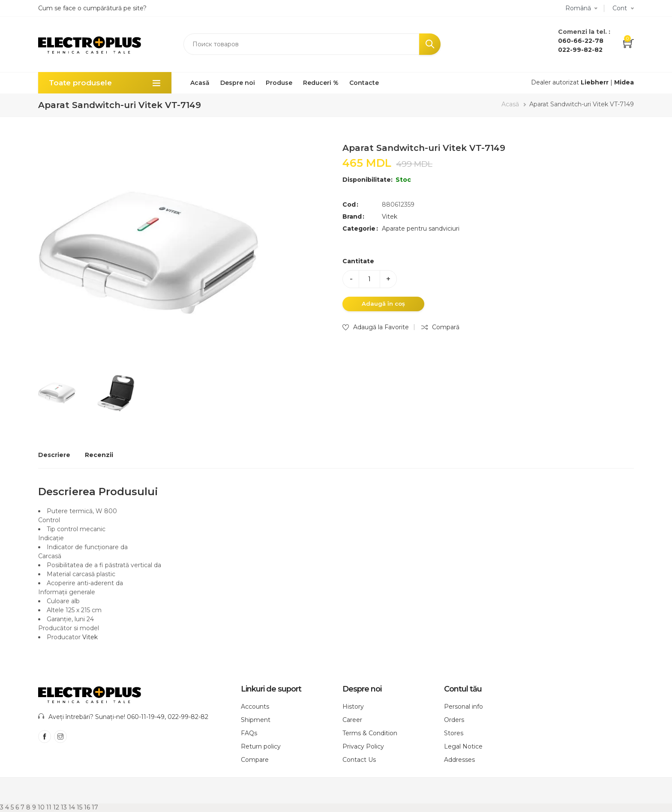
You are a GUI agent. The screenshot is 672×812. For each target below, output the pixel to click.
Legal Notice (463, 746)
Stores (454, 733)
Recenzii (99, 455)
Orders (454, 720)
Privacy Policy (363, 746)
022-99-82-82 (580, 50)
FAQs (249, 733)
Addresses (459, 760)
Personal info (463, 707)
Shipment (256, 720)
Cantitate (358, 261)
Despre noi (238, 83)
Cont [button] (620, 8)
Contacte (364, 83)
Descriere (54, 455)
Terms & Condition (370, 733)
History (353, 707)
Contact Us (359, 760)
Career (352, 720)
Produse (279, 83)
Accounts (255, 707)
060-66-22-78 (581, 41)
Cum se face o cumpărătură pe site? (92, 8)
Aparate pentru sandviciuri (421, 229)
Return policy (261, 746)
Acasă (200, 83)
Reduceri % (321, 83)
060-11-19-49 (146, 717)
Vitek (390, 217)
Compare (255, 760)
